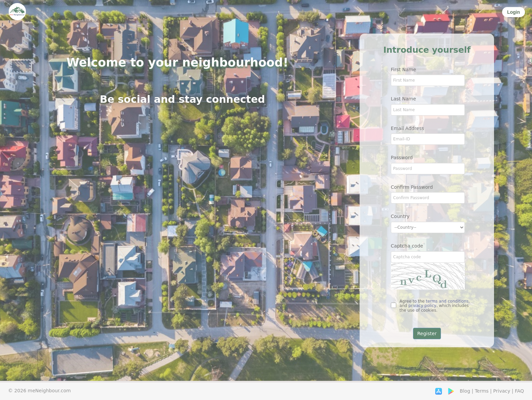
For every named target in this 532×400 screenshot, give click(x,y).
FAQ (519, 391)
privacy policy (422, 306)
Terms (482, 391)
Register (427, 334)
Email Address (407, 128)
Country (400, 216)
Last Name (403, 99)
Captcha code (407, 246)
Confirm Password (412, 187)
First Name (403, 70)
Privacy (502, 391)
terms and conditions (447, 301)
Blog (465, 391)
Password (402, 158)
